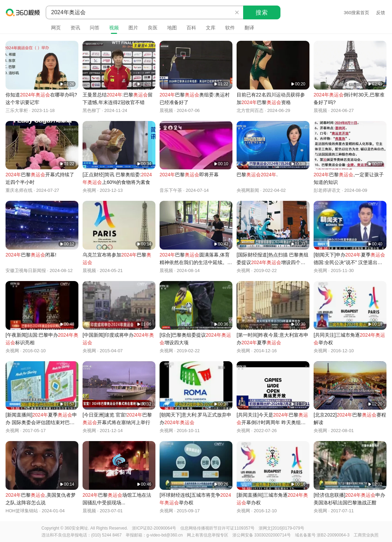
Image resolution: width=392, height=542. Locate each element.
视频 (114, 28)
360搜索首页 (356, 13)
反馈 (381, 13)
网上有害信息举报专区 (208, 535)
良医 (153, 28)
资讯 (75, 28)
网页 (56, 28)
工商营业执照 (366, 535)
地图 (172, 28)
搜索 (262, 13)
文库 (211, 28)
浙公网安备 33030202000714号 (262, 535)
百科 (191, 28)
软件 (230, 28)
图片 (133, 28)
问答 (95, 28)
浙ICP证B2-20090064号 (154, 528)
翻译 (249, 28)
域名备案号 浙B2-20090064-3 (322, 535)
